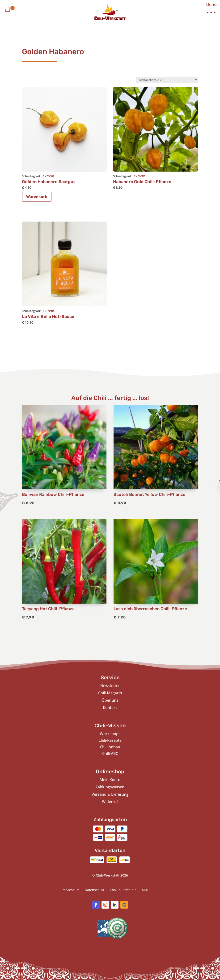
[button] (209, 10)
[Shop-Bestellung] (167, 80)
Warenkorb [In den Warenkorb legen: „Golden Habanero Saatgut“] (37, 197)
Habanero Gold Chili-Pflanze (142, 182)
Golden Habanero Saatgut (49, 182)
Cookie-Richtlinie (123, 890)
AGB (145, 890)
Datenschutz (95, 890)
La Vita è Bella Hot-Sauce (48, 317)
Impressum (71, 890)
